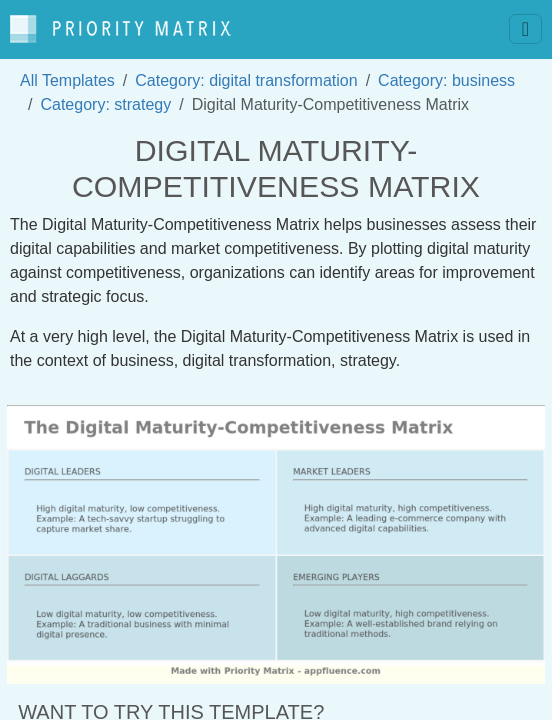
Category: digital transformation (246, 80)
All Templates (67, 80)
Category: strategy (105, 104)
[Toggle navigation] (525, 29)
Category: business (446, 80)
